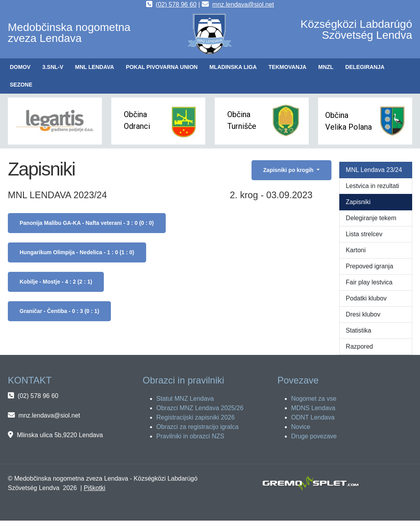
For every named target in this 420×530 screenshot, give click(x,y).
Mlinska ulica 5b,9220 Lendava (60, 435)
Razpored (359, 346)
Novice (301, 427)
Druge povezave (314, 436)
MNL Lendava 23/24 (374, 170)
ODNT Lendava (313, 417)
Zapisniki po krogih (289, 170)
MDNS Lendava (313, 408)
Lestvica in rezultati (373, 186)
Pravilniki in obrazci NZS (190, 436)
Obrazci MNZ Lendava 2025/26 (200, 408)
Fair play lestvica (369, 282)
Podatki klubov (366, 298)
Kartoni (356, 250)
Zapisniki (358, 202)
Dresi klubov (363, 314)
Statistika (359, 330)
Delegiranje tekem (371, 218)
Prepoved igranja (370, 266)
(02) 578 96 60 (176, 5)
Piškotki (95, 488)
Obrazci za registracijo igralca (197, 427)
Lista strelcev (364, 234)
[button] (53, 67)
